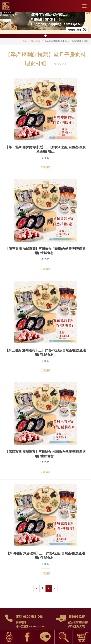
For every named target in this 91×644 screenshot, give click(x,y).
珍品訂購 (36, 41)
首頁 (25, 41)
